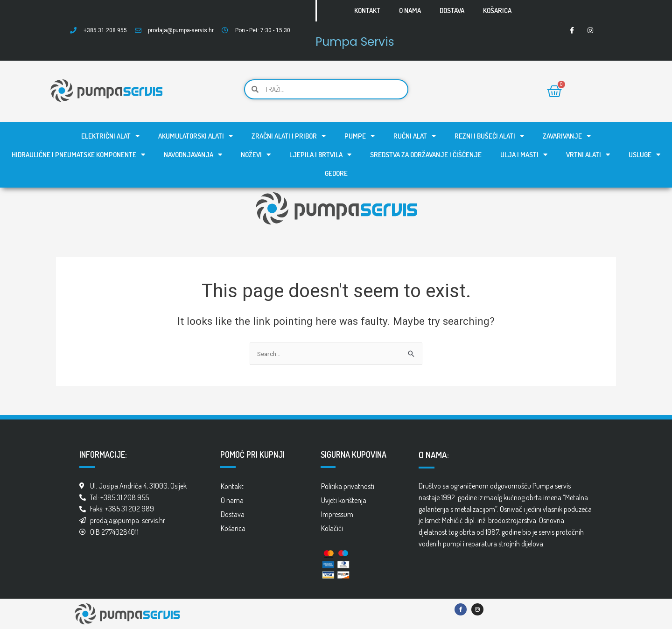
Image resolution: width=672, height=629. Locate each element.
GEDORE (336, 173)
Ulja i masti (524, 155)
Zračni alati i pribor (289, 136)
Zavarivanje (567, 136)
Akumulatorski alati (196, 136)
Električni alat (110, 136)
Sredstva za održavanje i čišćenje (426, 155)
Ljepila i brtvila (320, 155)
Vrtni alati (588, 155)
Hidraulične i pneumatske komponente (78, 155)
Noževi (256, 155)
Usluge (644, 155)
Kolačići (332, 528)
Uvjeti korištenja (344, 500)
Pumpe (360, 136)
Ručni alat (415, 136)
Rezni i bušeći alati (489, 136)
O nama (410, 10)
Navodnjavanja (193, 155)
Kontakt (367, 10)
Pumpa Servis (365, 40)
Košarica (497, 10)
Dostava (452, 10)
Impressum (337, 514)
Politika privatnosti (348, 486)
